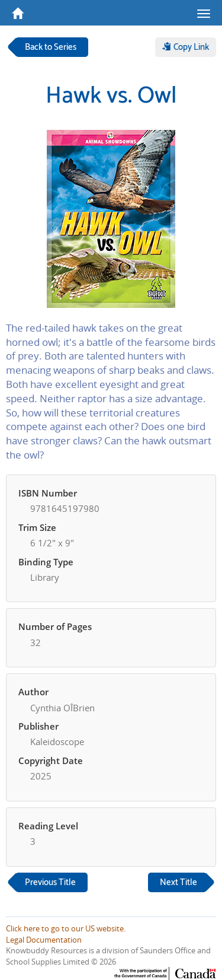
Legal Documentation (44, 940)
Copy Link (186, 47)
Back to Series (51, 47)
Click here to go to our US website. (66, 928)
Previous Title (50, 882)
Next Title (178, 882)
